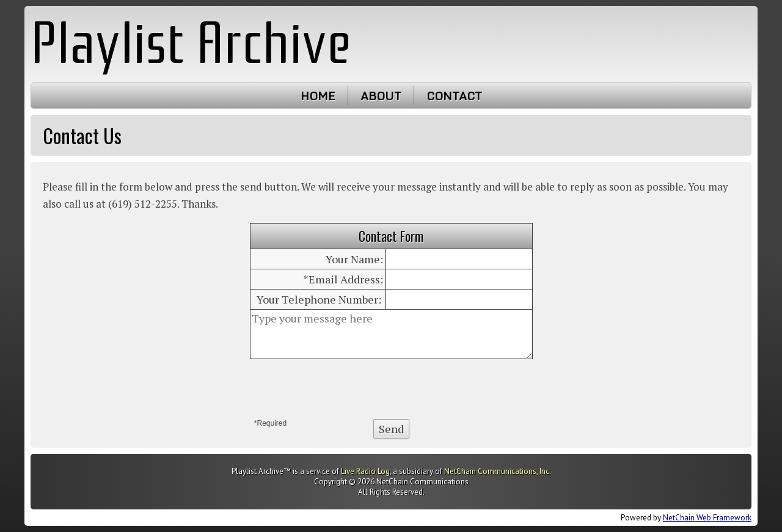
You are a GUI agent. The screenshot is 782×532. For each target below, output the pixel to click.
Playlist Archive (191, 44)
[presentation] (391, 389)
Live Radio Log (365, 471)
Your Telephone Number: (319, 299)
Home (318, 96)
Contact (454, 96)
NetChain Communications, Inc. (498, 471)
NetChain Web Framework (707, 518)
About (381, 96)
